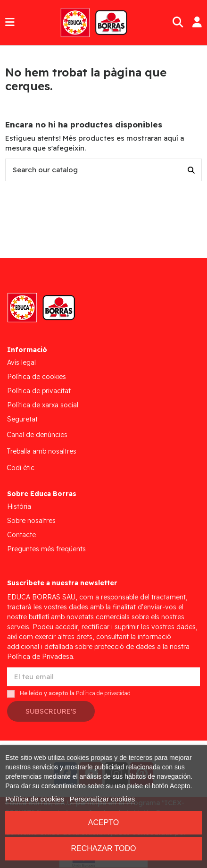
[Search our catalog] (191, 170)
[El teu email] (103, 677)
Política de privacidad (103, 694)
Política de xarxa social (43, 405)
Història (19, 506)
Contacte (21, 535)
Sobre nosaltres (31, 521)
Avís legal (21, 362)
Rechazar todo (103, 848)
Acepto (104, 822)
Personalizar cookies (102, 799)
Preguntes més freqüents (46, 549)
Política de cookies (37, 377)
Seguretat (22, 419)
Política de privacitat (39, 391)
